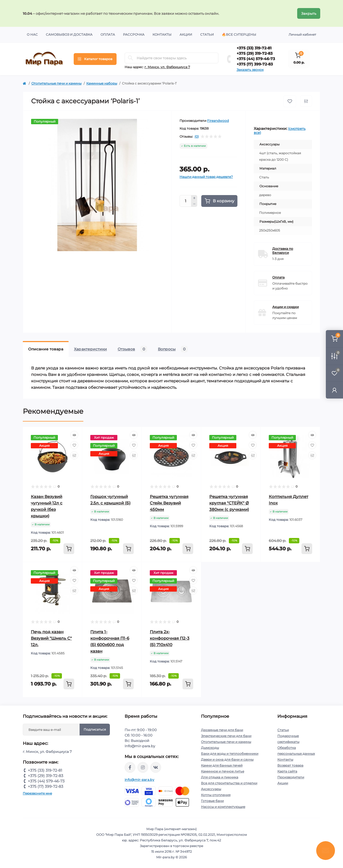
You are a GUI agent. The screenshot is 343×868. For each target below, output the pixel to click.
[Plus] (194, 198)
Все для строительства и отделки (229, 783)
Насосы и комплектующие (223, 807)
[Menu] (95, 59)
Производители (291, 777)
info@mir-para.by (139, 780)
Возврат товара (290, 765)
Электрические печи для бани (226, 736)
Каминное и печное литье (223, 771)
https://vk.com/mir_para (156, 767)
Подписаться (95, 729)
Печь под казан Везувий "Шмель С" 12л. (51, 638)
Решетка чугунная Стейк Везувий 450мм (169, 503)
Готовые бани (212, 801)
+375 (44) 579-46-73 (256, 59)
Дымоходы (210, 748)
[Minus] (194, 204)
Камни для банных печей (222, 765)
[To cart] (69, 549)
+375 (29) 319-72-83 (255, 53)
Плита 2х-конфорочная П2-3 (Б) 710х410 (170, 638)
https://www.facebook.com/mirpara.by (130, 767)
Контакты (162, 34)
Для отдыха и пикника (220, 777)
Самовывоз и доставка (69, 34)
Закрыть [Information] (309, 13)
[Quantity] (185, 201)
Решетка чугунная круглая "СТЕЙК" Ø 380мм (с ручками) (229, 503)
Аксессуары (211, 789)
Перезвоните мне (37, 793)
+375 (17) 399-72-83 (255, 64)
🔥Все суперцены (239, 34)
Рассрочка (134, 34)
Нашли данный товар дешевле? (206, 177)
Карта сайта (287, 771)
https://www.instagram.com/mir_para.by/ (143, 767)
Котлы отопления (216, 795)
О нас (32, 34)
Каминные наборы (102, 83)
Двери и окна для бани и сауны (227, 759)
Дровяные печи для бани (222, 730)
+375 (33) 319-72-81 (254, 48)
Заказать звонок (250, 70)
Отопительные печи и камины (56, 83)
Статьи (207, 34)
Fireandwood (218, 121)
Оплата (108, 34)
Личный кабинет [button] (302, 34)
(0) (197, 137)
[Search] (131, 58)
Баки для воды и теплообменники (230, 754)
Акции (186, 34)
